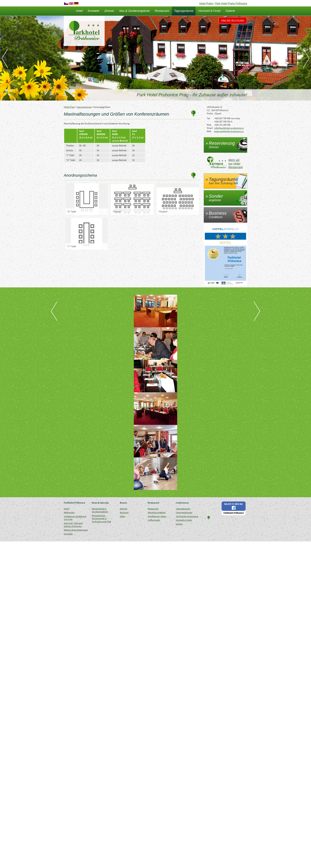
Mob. (209, 125)
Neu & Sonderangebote (134, 11)
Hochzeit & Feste (210, 11)
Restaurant (162, 11)
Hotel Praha (206, 3)
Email (210, 128)
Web (209, 131)
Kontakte (94, 11)
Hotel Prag (69, 107)
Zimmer (109, 11)
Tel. (209, 118)
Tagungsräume (184, 11)
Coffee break (154, 520)
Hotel (79, 11)
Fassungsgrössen (184, 512)
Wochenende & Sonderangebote (100, 510)
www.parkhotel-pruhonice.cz (229, 131)
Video (123, 516)
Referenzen (69, 512)
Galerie (230, 11)
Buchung (124, 512)
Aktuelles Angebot (157, 512)
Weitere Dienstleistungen (76, 530)
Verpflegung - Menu (157, 516)
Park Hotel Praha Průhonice (231, 3)
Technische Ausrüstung (187, 516)
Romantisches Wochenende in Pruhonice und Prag (101, 519)
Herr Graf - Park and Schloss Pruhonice (73, 525)
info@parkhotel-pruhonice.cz (229, 128)
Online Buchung (233, 20)
